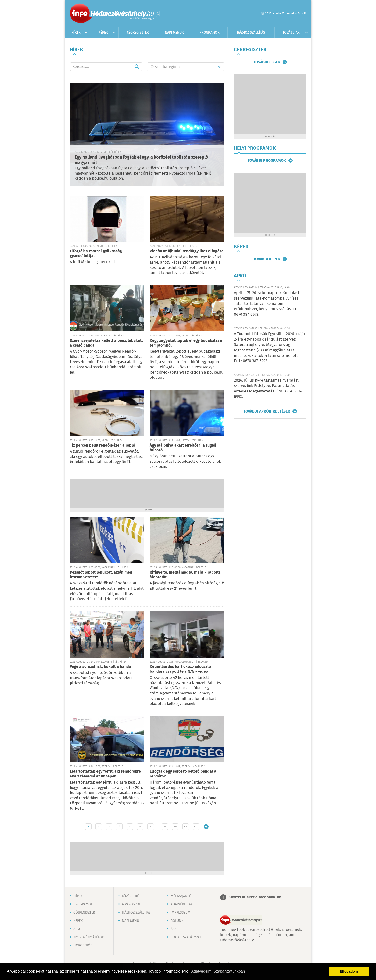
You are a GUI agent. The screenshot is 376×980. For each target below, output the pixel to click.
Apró (78, 929)
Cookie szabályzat (186, 937)
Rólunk (177, 921)
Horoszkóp (83, 945)
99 (185, 827)
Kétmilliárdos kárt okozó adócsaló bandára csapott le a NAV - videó (180, 669)
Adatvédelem (181, 904)
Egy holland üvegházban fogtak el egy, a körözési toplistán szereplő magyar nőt (141, 160)
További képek (267, 259)
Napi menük (174, 33)
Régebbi (206, 827)
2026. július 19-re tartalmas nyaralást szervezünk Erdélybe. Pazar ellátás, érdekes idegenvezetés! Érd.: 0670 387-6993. (268, 389)
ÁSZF (174, 929)
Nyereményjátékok (89, 937)
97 (165, 827)
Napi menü (131, 921)
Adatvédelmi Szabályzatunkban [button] (218, 971)
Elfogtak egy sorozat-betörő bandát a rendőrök (183, 774)
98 (175, 827)
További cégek (267, 62)
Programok (209, 33)
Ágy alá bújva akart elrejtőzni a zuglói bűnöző (183, 448)
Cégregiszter (138, 33)
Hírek (76, 33)
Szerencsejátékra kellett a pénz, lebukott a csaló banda (106, 343)
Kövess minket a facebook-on (255, 897)
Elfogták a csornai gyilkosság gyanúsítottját (96, 254)
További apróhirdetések (267, 411)
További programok (267, 161)
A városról (131, 904)
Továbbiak (291, 33)
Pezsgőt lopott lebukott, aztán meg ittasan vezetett (101, 575)
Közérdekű (131, 896)
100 (196, 827)
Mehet (137, 67)
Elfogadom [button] (349, 971)
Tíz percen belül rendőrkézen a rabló (102, 445)
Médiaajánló (181, 896)
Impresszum (181, 913)
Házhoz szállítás (251, 33)
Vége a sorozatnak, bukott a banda (100, 667)
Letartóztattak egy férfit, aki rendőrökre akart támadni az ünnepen (105, 774)
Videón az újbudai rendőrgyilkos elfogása (187, 251)
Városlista (158, 14)
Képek (103, 33)
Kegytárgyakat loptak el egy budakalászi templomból (186, 343)
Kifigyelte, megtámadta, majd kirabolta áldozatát (185, 575)
